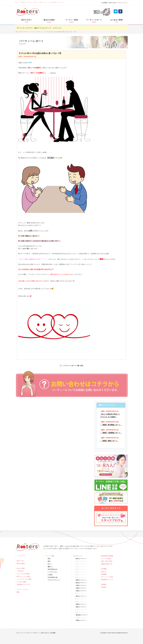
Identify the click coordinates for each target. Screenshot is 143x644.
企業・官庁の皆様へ (107, 561)
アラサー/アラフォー (54, 580)
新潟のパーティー (81, 583)
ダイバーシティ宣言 (107, 577)
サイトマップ (122, 3)
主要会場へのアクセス (24, 585)
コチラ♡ (53, 73)
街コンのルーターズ (22, 32)
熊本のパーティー (81, 607)
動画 (18, 592)
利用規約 (104, 585)
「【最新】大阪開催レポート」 (111, 433)
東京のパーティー (81, 559)
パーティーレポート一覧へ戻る (73, 366)
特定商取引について (107, 580)
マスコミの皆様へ (107, 559)
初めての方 (27, 21)
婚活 (49, 561)
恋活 (49, 559)
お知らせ (104, 572)
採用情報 (104, 574)
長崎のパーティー (81, 604)
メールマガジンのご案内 (24, 579)
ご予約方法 (20, 571)
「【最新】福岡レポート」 (109, 441)
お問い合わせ (113, 3)
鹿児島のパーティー (82, 615)
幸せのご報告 (21, 568)
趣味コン (50, 567)
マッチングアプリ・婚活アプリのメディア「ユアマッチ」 (41, 28)
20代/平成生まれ (53, 569)
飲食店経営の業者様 (107, 556)
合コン (50, 564)
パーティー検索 (71, 21)
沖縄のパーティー (81, 620)
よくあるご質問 (116, 21)
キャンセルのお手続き (24, 574)
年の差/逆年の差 (53, 577)
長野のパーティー (81, 580)
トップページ (21, 556)
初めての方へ (21, 561)
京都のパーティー (81, 588)
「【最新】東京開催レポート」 (111, 425)
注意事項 (104, 587)
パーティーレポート (94, 21)
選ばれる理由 (49, 21)
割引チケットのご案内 (24, 576)
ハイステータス (52, 572)
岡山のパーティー (81, 596)
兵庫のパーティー (81, 591)
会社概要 (105, 3)
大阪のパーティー (81, 585)
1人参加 (50, 575)
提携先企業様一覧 (107, 564)
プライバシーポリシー (33, 633)
